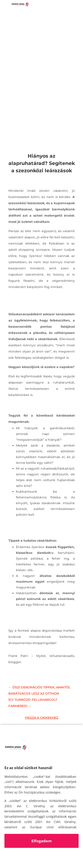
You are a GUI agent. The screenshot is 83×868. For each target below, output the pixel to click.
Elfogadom (42, 841)
